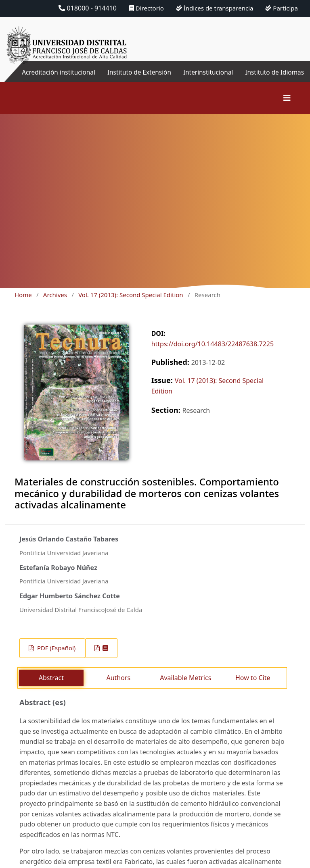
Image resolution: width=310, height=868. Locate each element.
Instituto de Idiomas (292, 77)
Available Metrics (185, 687)
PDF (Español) (56, 658)
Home (23, 304)
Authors (118, 687)
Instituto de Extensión (157, 77)
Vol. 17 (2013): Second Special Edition (131, 304)
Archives (55, 304)
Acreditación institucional (77, 77)
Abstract (51, 687)
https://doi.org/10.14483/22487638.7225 (213, 354)
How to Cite (253, 687)
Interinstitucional (207, 72)
